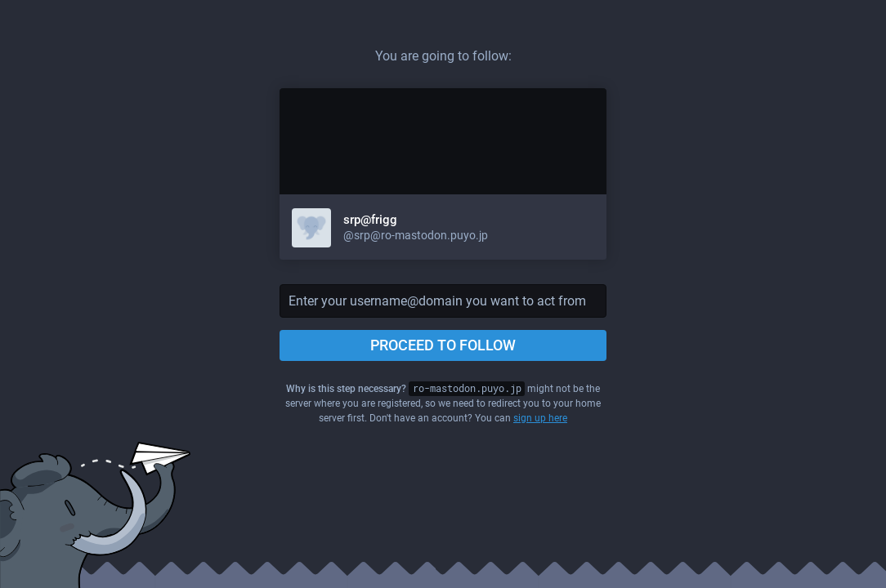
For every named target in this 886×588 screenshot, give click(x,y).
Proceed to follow (443, 345)
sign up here (540, 418)
